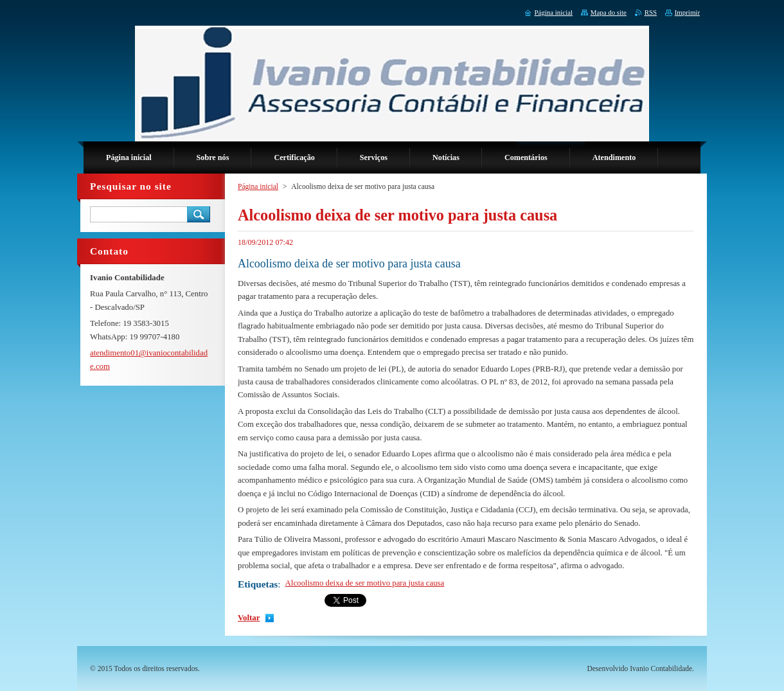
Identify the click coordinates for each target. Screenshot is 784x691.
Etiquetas (258, 584)
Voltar (249, 618)
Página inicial (258, 186)
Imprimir (687, 12)
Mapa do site (609, 12)
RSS (651, 12)
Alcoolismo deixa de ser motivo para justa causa (365, 583)
